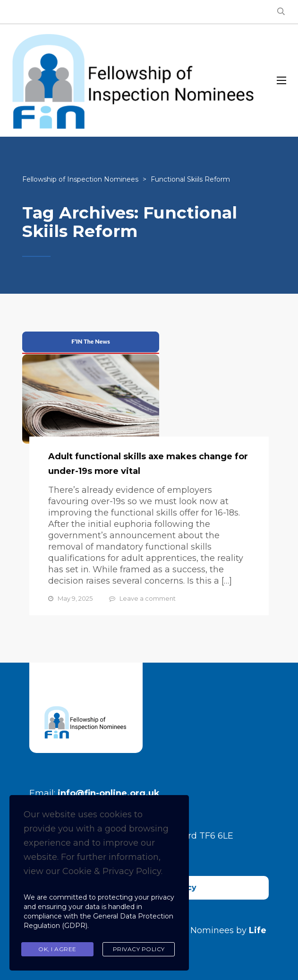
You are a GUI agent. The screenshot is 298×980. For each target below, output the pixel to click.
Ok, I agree (57, 949)
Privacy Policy (139, 949)
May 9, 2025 (75, 598)
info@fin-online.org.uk (109, 793)
